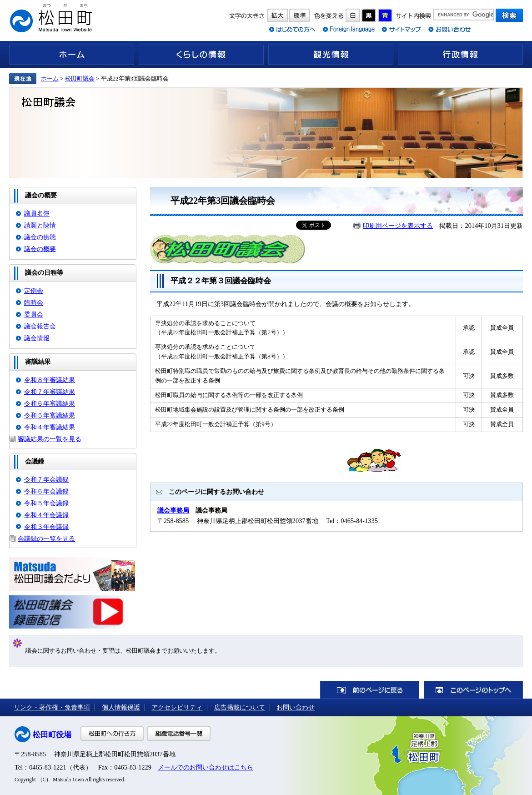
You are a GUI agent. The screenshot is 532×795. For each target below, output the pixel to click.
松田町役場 (52, 735)
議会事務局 (173, 510)
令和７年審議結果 (50, 392)
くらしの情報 (201, 55)
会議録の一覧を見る (46, 538)
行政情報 (460, 55)
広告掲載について (240, 707)
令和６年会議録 (46, 491)
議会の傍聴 (40, 237)
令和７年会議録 (46, 479)
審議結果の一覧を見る (50, 439)
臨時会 (34, 302)
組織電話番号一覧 (179, 734)
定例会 (34, 291)
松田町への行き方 (112, 734)
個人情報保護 (121, 707)
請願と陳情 (40, 225)
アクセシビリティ (177, 707)
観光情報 (331, 55)
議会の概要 (40, 249)
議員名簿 (37, 213)
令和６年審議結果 (50, 403)
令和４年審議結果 (50, 427)
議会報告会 (40, 326)
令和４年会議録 (46, 515)
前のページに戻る (370, 690)
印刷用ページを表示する (398, 226)
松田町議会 (80, 78)
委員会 (34, 314)
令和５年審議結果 (50, 415)
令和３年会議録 (46, 527)
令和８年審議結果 (50, 380)
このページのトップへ (473, 690)
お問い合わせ (296, 707)
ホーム (72, 55)
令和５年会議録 (46, 503)
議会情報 (37, 338)
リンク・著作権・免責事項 (52, 707)
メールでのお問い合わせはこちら (206, 767)
